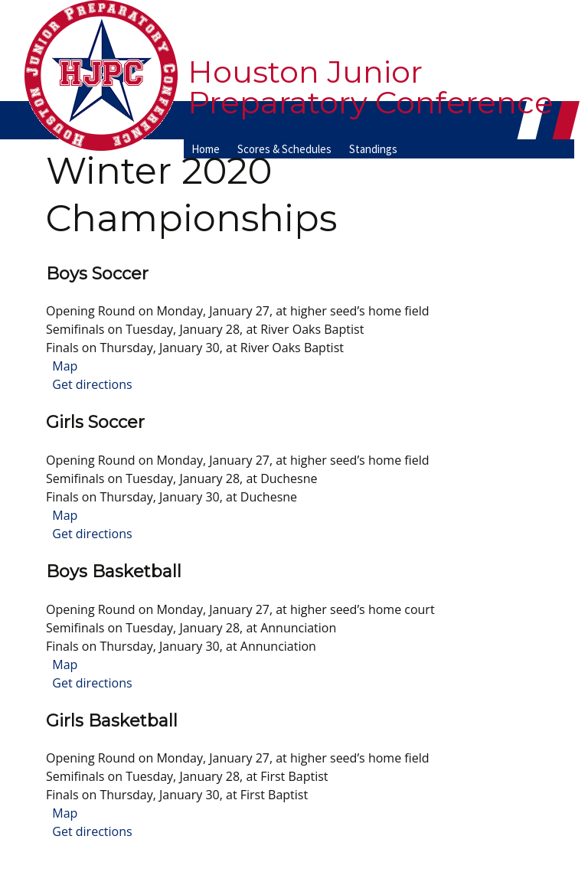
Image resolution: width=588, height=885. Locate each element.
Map (62, 366)
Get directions (89, 384)
